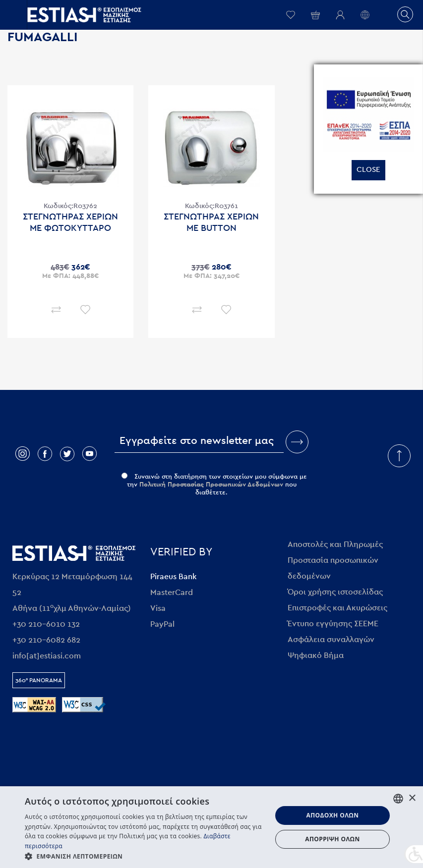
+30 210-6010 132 (46, 624)
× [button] (412, 798)
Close (368, 170)
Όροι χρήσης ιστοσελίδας (335, 592)
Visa (158, 608)
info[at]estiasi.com (47, 656)
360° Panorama (39, 680)
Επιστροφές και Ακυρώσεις (337, 608)
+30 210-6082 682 (46, 640)
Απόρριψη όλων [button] (332, 839)
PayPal (162, 624)
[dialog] (211, 827)
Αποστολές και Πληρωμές (335, 544)
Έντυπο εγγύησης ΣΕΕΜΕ (333, 624)
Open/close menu (13, 15)
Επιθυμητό (85, 309)
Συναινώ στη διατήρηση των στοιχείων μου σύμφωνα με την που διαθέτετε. (214, 485)
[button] (145, 856)
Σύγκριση (56, 309)
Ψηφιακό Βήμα (316, 655)
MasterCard (172, 593)
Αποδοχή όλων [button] (332, 815)
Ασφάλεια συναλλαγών (331, 640)
